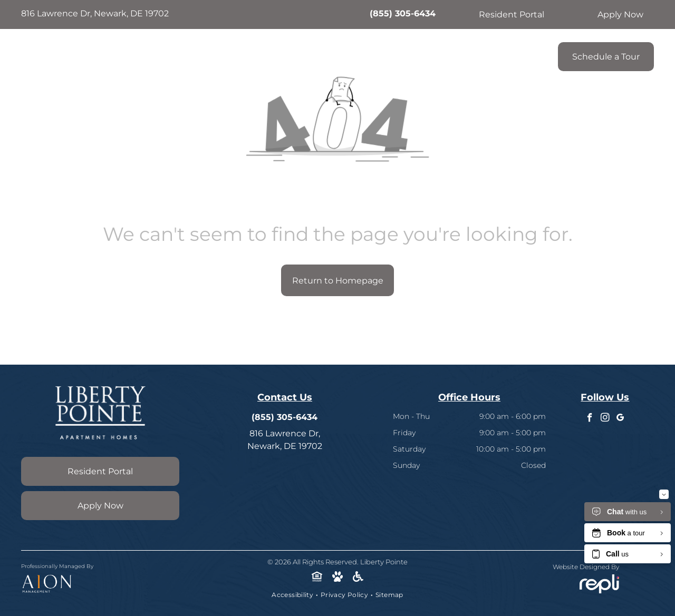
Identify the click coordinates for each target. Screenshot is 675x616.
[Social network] (317, 578)
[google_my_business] (620, 419)
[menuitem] (183, 54)
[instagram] (605, 419)
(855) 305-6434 (403, 13)
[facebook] (590, 419)
